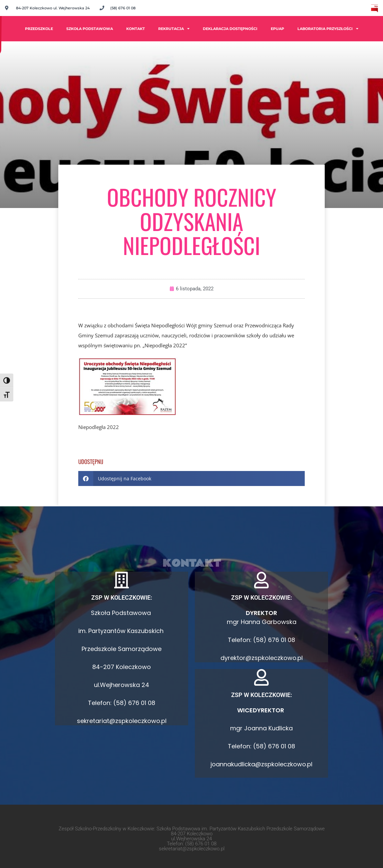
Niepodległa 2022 (99, 427)
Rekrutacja (174, 28)
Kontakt (136, 29)
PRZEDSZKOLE (39, 29)
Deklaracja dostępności (230, 29)
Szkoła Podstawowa (90, 29)
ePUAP (277, 29)
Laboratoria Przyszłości (328, 28)
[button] (191, 478)
